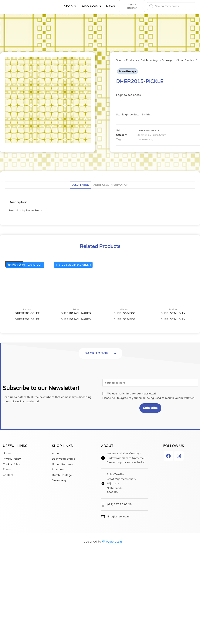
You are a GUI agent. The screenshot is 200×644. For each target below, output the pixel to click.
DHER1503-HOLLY (173, 314)
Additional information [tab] (111, 186)
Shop (119, 61)
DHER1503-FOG (124, 314)
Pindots (27, 310)
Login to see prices (129, 96)
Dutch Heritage (149, 61)
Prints (76, 310)
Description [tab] (80, 186)
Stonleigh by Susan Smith (177, 61)
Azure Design (115, 542)
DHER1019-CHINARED (76, 314)
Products (131, 61)
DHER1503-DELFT (27, 314)
